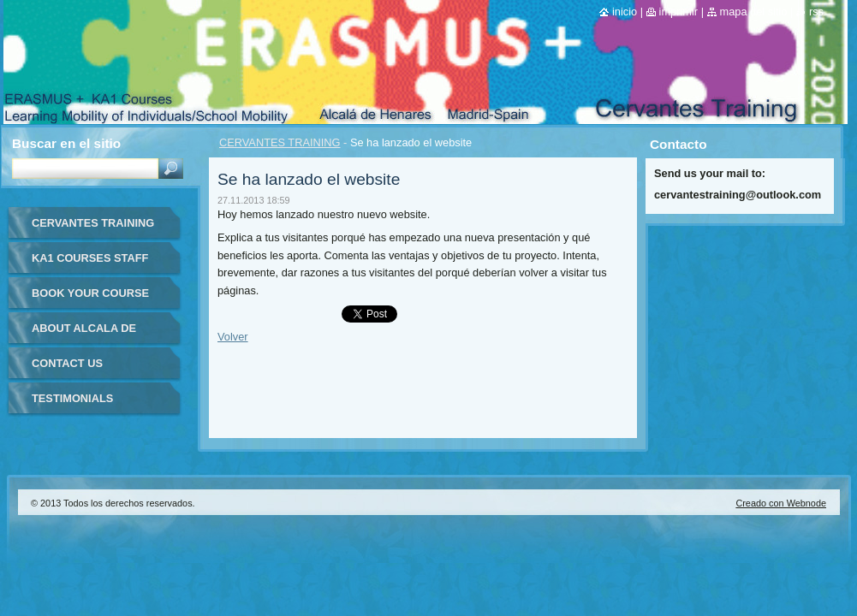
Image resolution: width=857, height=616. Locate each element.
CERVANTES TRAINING (280, 142)
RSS (816, 12)
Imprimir (679, 12)
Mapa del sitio (754, 12)
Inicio (625, 12)
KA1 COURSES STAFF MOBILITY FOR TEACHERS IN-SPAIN (90, 264)
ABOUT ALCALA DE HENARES (84, 334)
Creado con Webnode (781, 503)
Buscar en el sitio (66, 143)
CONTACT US (67, 363)
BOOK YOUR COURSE (90, 293)
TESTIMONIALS (72, 398)
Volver (233, 337)
